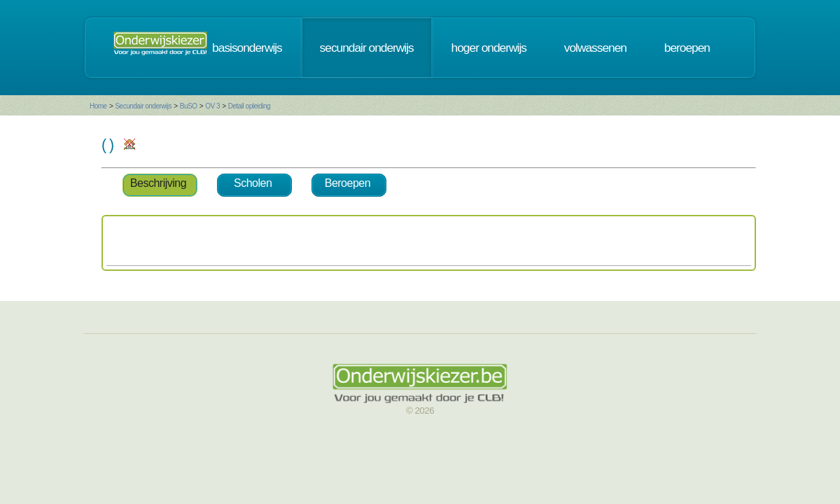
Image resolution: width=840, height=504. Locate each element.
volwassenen (595, 48)
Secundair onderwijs (143, 106)
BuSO (189, 106)
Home (98, 106)
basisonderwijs (247, 48)
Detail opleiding (249, 106)
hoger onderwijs (489, 48)
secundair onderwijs (367, 48)
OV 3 (212, 106)
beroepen (687, 48)
